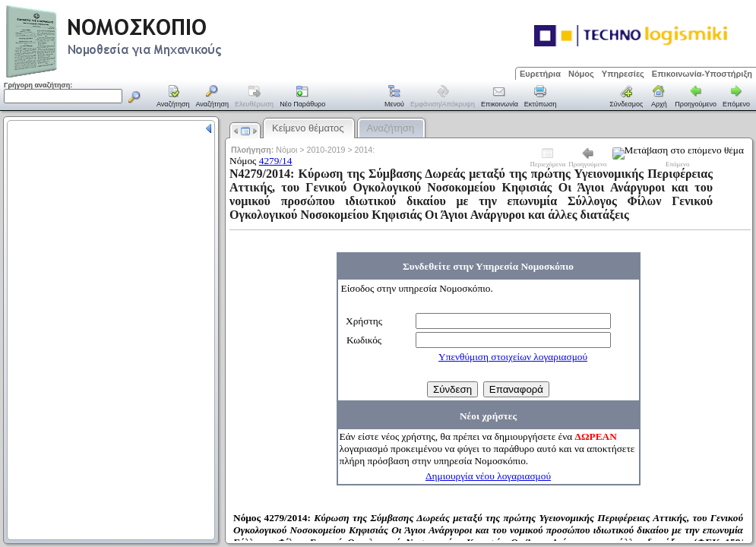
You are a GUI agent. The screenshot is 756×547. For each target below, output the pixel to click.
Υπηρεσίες (623, 74)
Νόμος (581, 74)
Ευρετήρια (540, 74)
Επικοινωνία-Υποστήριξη (702, 74)
